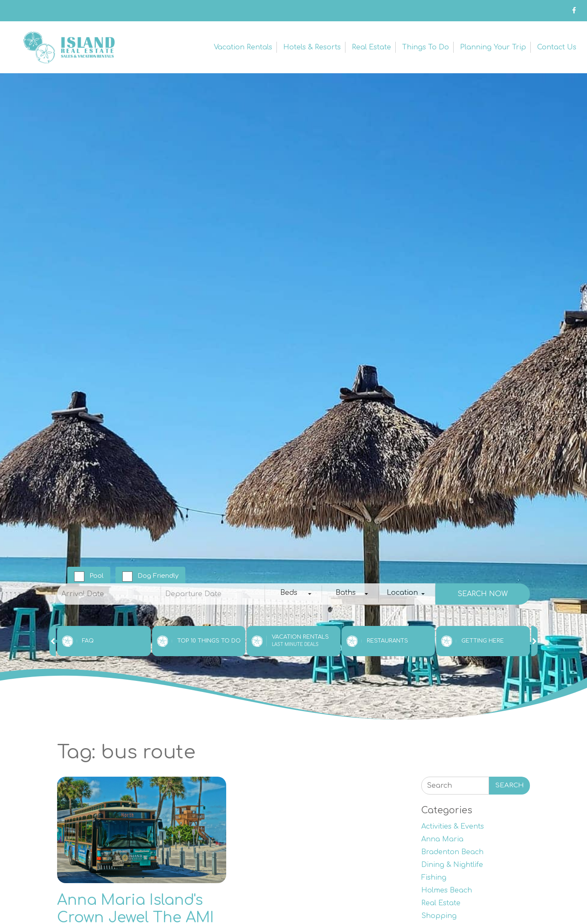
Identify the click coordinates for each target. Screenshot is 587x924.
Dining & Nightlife (452, 865)
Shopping (439, 916)
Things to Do (426, 47)
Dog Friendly (158, 576)
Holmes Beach (447, 890)
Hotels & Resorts (312, 47)
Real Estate (371, 47)
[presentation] (53, 641)
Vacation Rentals (243, 47)
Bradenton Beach (452, 852)
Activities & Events (453, 826)
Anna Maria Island (68, 47)
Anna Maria (442, 839)
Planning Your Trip (493, 47)
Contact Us (557, 47)
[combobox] (293, 594)
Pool (96, 576)
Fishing (434, 878)
